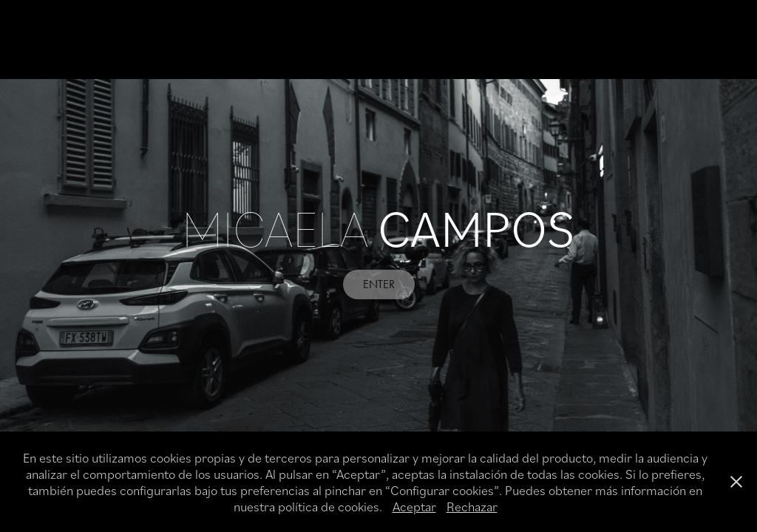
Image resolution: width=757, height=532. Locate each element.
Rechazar (472, 506)
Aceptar (414, 506)
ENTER (379, 284)
